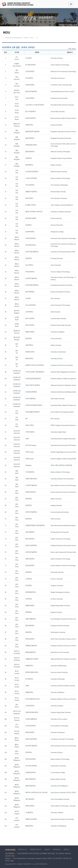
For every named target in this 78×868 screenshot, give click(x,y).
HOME (3, 38)
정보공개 (47, 849)
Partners (26, 38)
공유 (37, 38)
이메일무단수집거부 (36, 849)
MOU (32, 38)
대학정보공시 (57, 849)
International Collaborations (14, 38)
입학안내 (66, 849)
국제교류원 (18, 4)
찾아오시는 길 (22, 849)
